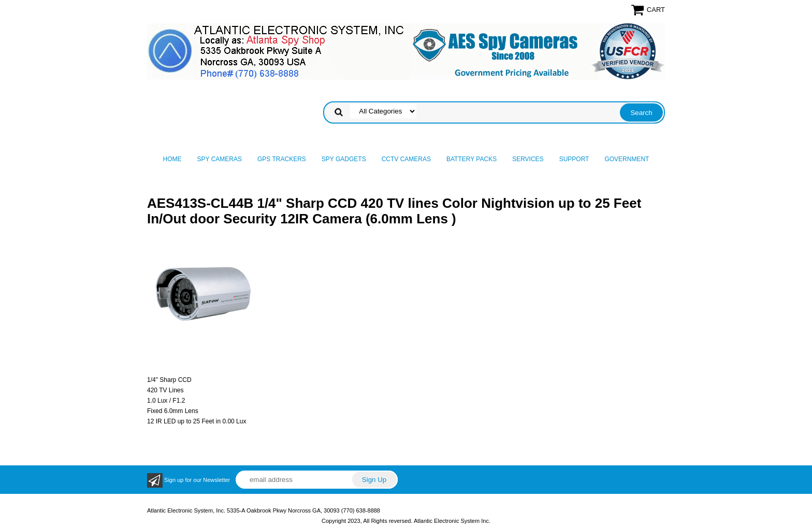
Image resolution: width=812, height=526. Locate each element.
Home (172, 159)
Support (574, 159)
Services (528, 159)
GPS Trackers (282, 159)
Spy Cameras (220, 159)
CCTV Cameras (406, 159)
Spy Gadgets (344, 159)
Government (627, 159)
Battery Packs (472, 159)
